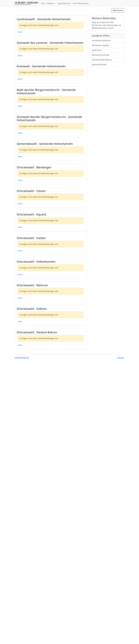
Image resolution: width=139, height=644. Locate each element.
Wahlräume (118, 10)
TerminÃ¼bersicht (81, 3)
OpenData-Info (64, 3)
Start (43, 3)
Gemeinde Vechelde (100, 55)
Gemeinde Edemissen (101, 41)
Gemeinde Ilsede (99, 65)
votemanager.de (22, 358)
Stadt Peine (97, 50)
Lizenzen (121, 358)
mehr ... (21, 32)
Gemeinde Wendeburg (102, 60)
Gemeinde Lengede (100, 45)
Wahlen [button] (51, 3)
